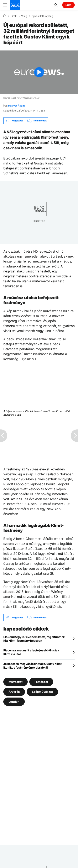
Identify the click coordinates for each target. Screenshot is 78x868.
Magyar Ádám (16, 106)
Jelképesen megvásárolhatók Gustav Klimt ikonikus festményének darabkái (32, 666)
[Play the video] (39, 72)
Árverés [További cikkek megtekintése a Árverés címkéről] (14, 692)
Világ (24, 16)
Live (68, 5)
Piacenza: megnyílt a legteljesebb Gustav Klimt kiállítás (31, 652)
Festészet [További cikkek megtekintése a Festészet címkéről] (41, 682)
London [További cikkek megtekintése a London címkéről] (14, 702)
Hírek (14, 16)
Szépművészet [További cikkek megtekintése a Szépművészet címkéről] (42, 692)
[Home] (5, 16)
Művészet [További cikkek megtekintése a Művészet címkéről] (15, 682)
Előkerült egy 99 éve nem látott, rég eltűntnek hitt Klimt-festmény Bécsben (34, 639)
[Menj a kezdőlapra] (15, 5)
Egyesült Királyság (42, 16)
